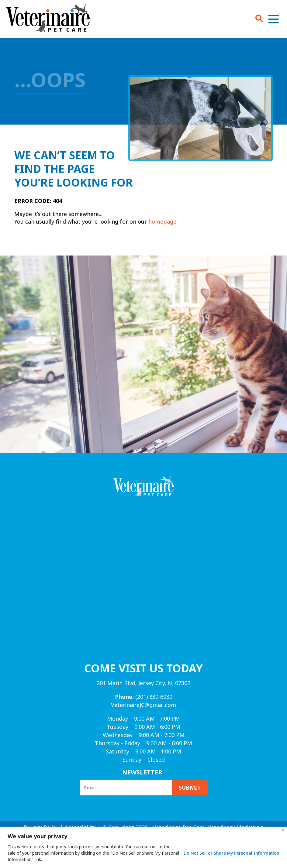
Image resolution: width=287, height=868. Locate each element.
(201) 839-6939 (144, 697)
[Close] (283, 830)
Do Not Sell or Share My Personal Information (232, 853)
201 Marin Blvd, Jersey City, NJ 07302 (143, 683)
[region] (143, 848)
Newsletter (142, 772)
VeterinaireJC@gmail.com (143, 705)
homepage (162, 222)
